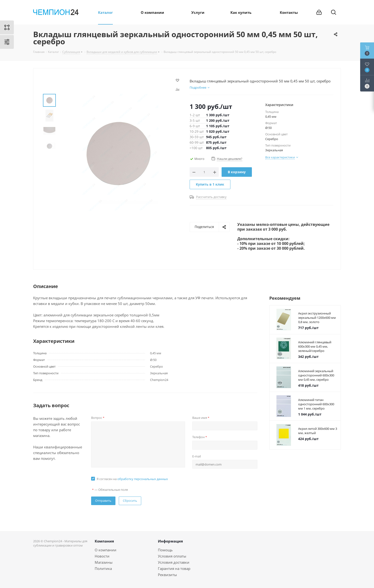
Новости (102, 556)
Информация (170, 541)
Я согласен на (132, 479)
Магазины (104, 562)
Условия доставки (174, 562)
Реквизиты (167, 575)
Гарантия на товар (174, 568)
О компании (106, 550)
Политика (103, 568)
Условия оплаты (172, 556)
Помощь (165, 550)
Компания (104, 541)
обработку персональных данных (143, 479)
